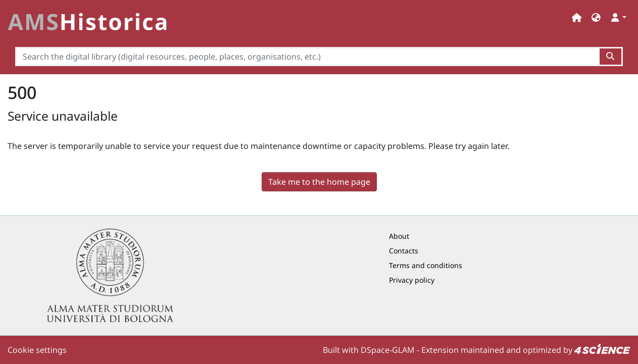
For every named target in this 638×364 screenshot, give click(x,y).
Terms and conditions (426, 265)
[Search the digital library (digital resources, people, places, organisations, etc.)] (307, 57)
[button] (596, 17)
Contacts (404, 251)
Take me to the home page (319, 182)
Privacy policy (412, 280)
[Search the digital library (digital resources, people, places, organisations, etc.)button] (611, 57)
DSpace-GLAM (388, 350)
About (399, 236)
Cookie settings (37, 350)
